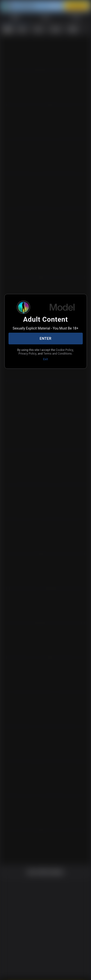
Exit (45, 363)
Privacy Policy (53, 353)
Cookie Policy (31, 353)
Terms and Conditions (45, 357)
